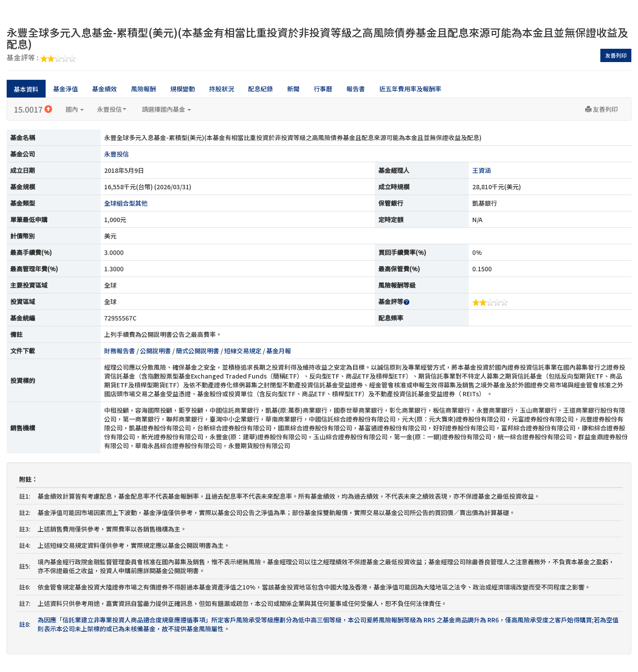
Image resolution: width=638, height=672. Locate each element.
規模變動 (183, 89)
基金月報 (279, 351)
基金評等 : (41, 58)
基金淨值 (66, 89)
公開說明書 (156, 351)
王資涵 (482, 170)
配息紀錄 (261, 89)
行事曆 (323, 89)
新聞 (293, 89)
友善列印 (616, 55)
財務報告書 (120, 351)
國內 (75, 109)
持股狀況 (222, 89)
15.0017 (33, 109)
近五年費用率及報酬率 (410, 89)
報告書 (356, 89)
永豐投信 (112, 109)
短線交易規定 (243, 351)
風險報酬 (144, 89)
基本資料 (26, 89)
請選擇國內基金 (166, 109)
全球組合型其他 (126, 203)
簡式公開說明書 (198, 351)
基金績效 (105, 89)
